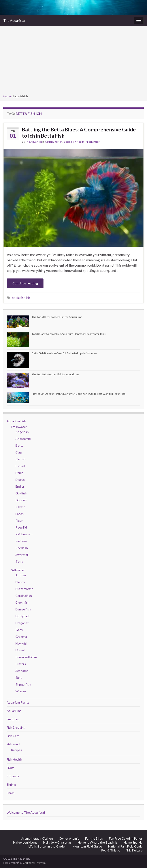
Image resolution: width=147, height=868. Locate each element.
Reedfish (22, 548)
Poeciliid (21, 527)
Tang (19, 677)
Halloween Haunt (25, 842)
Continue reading (25, 283)
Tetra (19, 561)
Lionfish (21, 650)
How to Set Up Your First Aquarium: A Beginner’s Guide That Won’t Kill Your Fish (79, 394)
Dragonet (22, 623)
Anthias (21, 575)
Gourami (21, 500)
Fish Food (13, 744)
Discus (20, 480)
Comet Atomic (69, 838)
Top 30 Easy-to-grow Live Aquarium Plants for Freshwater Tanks (69, 334)
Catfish (21, 459)
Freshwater (93, 142)
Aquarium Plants (18, 702)
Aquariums (14, 711)
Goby (19, 630)
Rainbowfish (24, 534)
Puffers (21, 664)
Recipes (17, 750)
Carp (19, 452)
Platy (19, 521)
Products (13, 776)
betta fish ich (21, 298)
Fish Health (78, 142)
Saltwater (18, 570)
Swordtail (22, 555)
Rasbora (21, 541)
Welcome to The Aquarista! (26, 812)
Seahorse (22, 671)
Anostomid (23, 439)
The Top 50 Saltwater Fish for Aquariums (56, 374)
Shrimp (11, 784)
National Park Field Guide (125, 846)
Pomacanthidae (26, 657)
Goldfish (21, 493)
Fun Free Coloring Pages (126, 838)
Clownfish (22, 602)
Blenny (20, 582)
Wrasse (21, 691)
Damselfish (23, 609)
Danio (19, 473)
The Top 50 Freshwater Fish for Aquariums (57, 317)
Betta (67, 142)
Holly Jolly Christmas (57, 842)
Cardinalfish (24, 596)
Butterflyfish (24, 589)
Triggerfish (23, 684)
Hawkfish (22, 643)
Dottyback (23, 616)
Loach (20, 514)
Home (7, 96)
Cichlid (20, 466)
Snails (11, 793)
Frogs (10, 768)
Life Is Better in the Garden (47, 846)
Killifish (20, 507)
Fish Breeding (16, 727)
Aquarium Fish (54, 142)
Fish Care (13, 736)
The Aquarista (14, 20)
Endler (20, 486)
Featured (13, 719)
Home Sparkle (133, 842)
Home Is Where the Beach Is (98, 842)
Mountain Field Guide (87, 846)
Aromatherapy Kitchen (37, 838)
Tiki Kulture (134, 850)
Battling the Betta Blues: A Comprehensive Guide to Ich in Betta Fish (79, 133)
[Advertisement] (73, 61)
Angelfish (22, 432)
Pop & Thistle (111, 850)
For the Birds (94, 838)
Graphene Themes (34, 863)
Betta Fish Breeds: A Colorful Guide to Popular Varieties (64, 353)
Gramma (21, 637)
